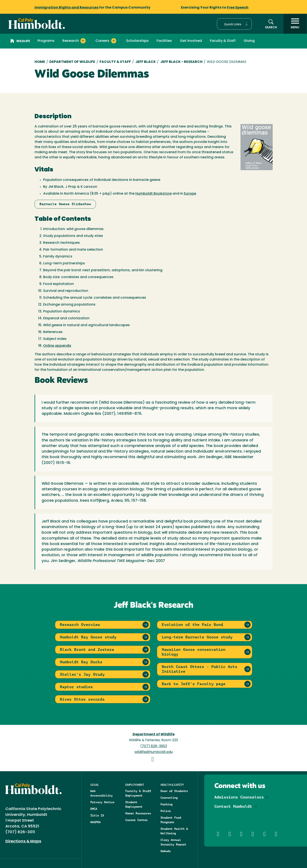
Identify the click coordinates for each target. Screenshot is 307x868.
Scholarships (137, 41)
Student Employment (134, 804)
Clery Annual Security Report (173, 842)
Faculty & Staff (223, 41)
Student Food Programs (171, 820)
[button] (234, 24)
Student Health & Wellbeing (174, 831)
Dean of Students (174, 791)
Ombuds (166, 851)
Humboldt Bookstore (153, 194)
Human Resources (138, 813)
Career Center (136, 820)
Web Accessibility (101, 793)
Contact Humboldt (233, 806)
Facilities (164, 41)
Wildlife (20, 41)
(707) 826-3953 (154, 746)
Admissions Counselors (239, 797)
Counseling (169, 798)
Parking (166, 804)
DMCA (94, 809)
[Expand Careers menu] (114, 41)
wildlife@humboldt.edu (154, 752)
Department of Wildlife (72, 62)
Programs (46, 41)
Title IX (97, 815)
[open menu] (295, 24)
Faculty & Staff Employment (138, 793)
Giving (249, 41)
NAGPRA (95, 822)
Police (166, 811)
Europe (190, 194)
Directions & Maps (23, 841)
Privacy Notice (102, 802)
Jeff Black (146, 62)
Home (40, 62)
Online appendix (57, 346)
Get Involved (191, 41)
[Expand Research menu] (83, 41)
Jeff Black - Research (181, 62)
